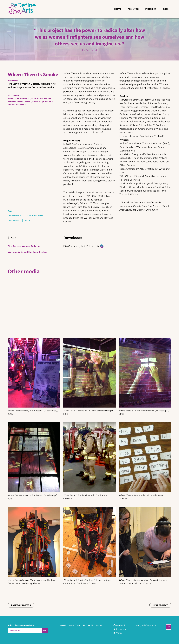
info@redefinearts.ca (146, 625)
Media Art (14, 220)
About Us (133, 9)
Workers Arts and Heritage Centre (27, 252)
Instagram (121, 629)
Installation (15, 215)
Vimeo (119, 633)
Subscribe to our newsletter (21, 625)
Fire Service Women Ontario (24, 246)
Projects (151, 9)
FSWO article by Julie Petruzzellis (81, 246)
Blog (166, 9)
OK (45, 630)
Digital (27, 220)
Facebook (121, 625)
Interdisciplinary (35, 215)
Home (118, 9)
